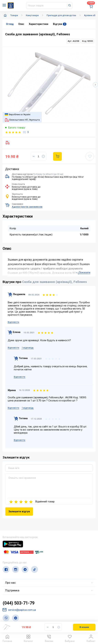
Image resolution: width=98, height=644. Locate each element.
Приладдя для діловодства (61, 15)
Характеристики (39, 24)
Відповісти (13, 322)
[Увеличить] (43, 156)
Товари (14, 15)
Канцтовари (32, 15)
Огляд (10, 24)
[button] (95, 85)
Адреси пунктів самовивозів (27, 207)
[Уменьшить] (34, 156)
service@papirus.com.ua (19, 610)
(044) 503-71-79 (19, 603)
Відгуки (60, 24)
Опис (21, 24)
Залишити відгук (19, 511)
